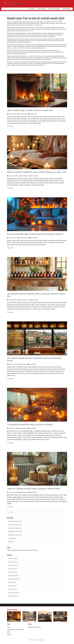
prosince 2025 (13, 576)
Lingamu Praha (66, 9)
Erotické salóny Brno (54, 9)
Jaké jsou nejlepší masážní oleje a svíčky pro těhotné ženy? (34, 489)
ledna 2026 (13, 572)
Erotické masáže (15, 525)
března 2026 (13, 565)
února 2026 (13, 569)
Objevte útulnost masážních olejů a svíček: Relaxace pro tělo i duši (37, 172)
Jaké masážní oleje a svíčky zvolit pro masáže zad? (30, 110)
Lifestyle (12, 538)
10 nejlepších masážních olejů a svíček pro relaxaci (30, 425)
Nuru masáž (32, 9)
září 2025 (12, 586)
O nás (9, 627)
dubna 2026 (13, 562)
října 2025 (12, 582)
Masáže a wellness (15, 535)
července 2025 (14, 593)
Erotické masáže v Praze (34, 627)
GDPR (9, 632)
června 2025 (13, 596)
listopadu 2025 (14, 579)
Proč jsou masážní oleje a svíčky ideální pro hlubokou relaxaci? (35, 234)
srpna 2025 (13, 589)
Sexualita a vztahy (15, 528)
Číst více (10, 126)
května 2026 (13, 559)
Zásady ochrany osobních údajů (15, 630)
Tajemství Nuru (42, 9)
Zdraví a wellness (15, 521)
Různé (11, 542)
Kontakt (9, 635)
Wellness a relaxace (15, 532)
